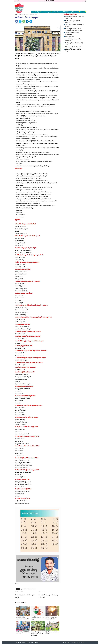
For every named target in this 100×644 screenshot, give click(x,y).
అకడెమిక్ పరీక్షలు (37, 12)
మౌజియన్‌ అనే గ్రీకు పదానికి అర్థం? (73, 47)
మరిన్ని (84, 12)
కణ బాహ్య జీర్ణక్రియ (70, 37)
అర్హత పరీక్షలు (47, 12)
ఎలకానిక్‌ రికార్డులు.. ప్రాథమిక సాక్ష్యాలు (38, 618)
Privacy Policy (74, 643)
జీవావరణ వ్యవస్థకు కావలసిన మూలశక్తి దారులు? (74, 44)
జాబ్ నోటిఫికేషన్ (65, 12)
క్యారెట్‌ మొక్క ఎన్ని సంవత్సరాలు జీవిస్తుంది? (72, 22)
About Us (64, 643)
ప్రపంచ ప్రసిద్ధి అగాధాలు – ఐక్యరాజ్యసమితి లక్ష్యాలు (75, 26)
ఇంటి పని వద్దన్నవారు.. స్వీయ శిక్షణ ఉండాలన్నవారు (73, 40)
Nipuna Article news (32, 589)
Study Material (22, 14)
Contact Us (69, 643)
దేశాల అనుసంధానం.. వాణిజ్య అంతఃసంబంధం (72, 34)
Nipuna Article (23, 589)
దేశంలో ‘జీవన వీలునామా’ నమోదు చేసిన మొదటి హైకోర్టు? (74, 18)
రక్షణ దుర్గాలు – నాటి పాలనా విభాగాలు (52, 633)
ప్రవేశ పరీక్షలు (57, 12)
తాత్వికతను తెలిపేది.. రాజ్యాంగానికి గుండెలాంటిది (23, 618)
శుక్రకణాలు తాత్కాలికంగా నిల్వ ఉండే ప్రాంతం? (51, 618)
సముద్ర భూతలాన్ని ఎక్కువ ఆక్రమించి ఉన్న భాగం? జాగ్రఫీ (48, 596)
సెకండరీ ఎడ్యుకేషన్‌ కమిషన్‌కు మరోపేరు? (23, 633)
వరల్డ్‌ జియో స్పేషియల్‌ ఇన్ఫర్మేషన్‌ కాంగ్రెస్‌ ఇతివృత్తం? (25, 596)
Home (16, 14)
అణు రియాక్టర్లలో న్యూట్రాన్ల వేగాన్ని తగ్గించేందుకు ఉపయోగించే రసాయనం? (74, 30)
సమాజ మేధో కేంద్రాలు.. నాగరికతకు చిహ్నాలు (73, 50)
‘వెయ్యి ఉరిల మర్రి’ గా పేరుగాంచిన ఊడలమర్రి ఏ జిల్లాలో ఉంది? (37, 634)
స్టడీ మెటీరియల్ (76, 12)
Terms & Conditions (81, 643)
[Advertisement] (7, 21)
